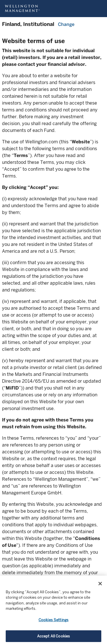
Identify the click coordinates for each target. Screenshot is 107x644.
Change (66, 24)
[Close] (100, 588)
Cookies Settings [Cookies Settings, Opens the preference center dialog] (53, 624)
